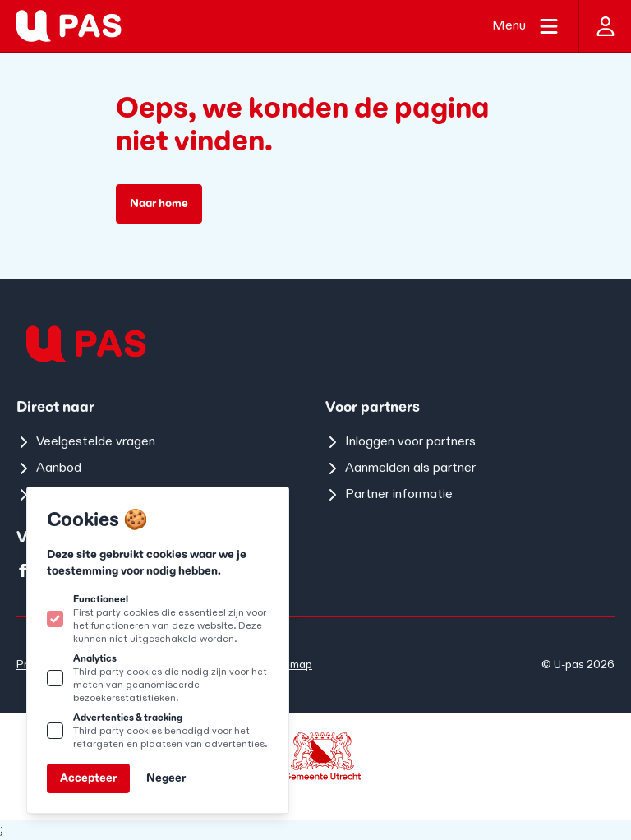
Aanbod (49, 468)
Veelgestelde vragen (86, 442)
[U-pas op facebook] (23, 570)
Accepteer (88, 778)
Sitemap (290, 665)
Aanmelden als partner (401, 468)
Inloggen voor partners (401, 442)
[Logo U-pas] (69, 26)
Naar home (159, 203)
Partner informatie (389, 494)
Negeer (166, 778)
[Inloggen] (605, 26)
